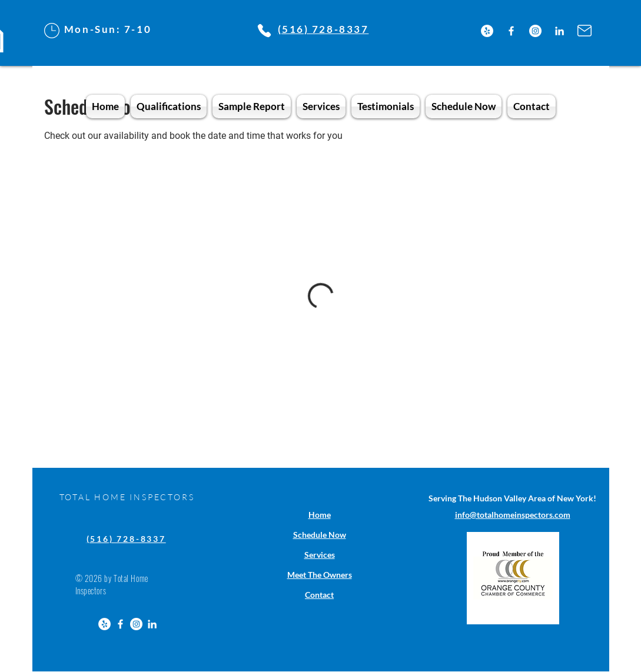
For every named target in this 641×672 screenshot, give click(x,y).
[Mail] (584, 31)
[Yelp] (487, 31)
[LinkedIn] (559, 31)
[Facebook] (511, 31)
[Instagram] (535, 31)
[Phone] (264, 31)
